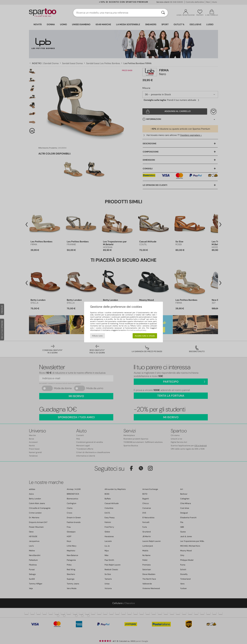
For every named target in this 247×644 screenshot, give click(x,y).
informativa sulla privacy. (136, 330)
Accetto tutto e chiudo (145, 336)
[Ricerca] (163, 13)
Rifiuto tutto (97, 336)
